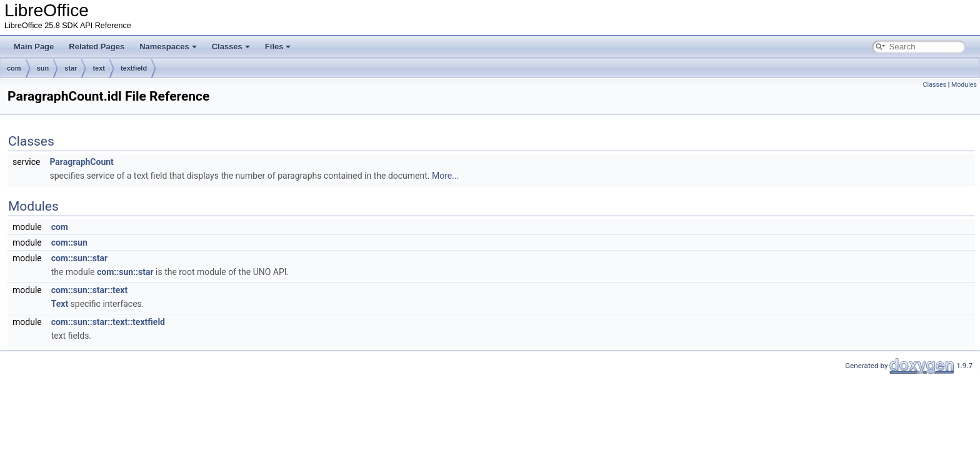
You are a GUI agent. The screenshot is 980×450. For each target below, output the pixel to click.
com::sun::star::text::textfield (108, 322)
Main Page (34, 47)
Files (278, 47)
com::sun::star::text (90, 290)
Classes (231, 47)
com (14, 68)
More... (445, 176)
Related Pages (97, 47)
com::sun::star (80, 258)
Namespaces (168, 47)
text (99, 68)
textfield (134, 68)
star (71, 68)
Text (60, 304)
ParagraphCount (81, 162)
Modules (964, 85)
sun (43, 68)
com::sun (69, 242)
